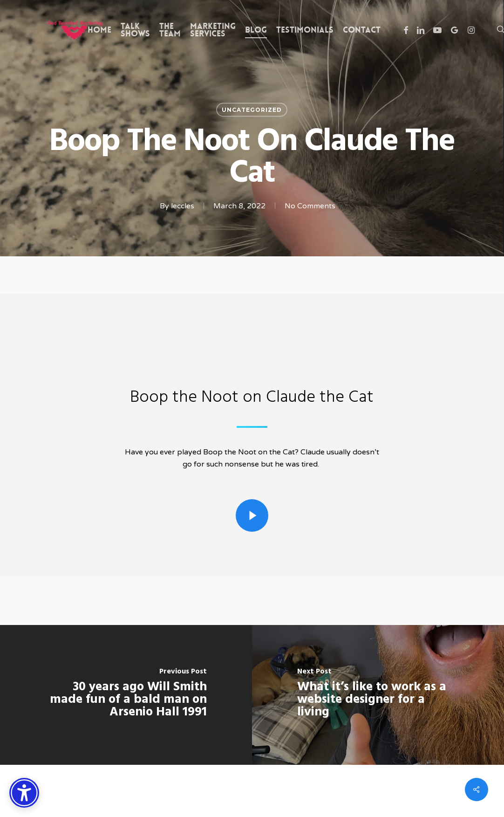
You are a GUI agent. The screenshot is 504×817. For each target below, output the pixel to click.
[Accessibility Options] (24, 793)
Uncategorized (252, 110)
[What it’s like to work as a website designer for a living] (378, 695)
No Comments (310, 206)
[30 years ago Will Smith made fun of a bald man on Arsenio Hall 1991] (126, 695)
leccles (183, 206)
